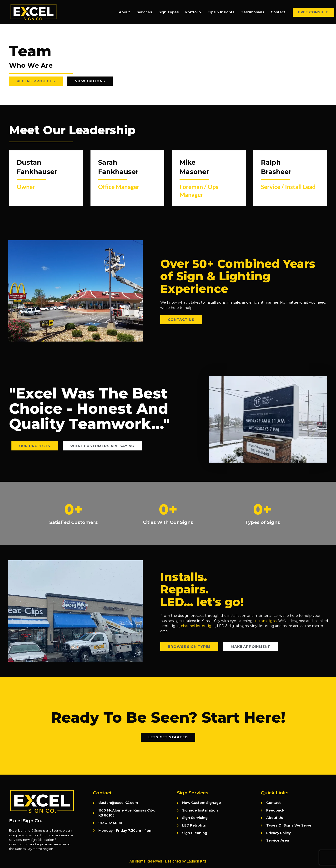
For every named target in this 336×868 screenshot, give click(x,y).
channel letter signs (198, 626)
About (124, 12)
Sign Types (169, 12)
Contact (278, 12)
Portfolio (193, 12)
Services (144, 12)
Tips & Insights (221, 12)
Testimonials (253, 12)
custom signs (265, 621)
